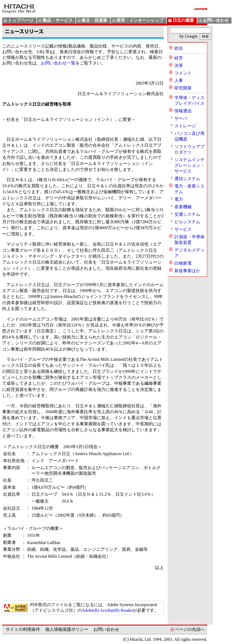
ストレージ (185, 126)
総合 (179, 48)
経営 (179, 58)
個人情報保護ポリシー (67, 629)
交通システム (187, 214)
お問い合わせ (106, 629)
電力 (179, 199)
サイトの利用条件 (23, 629)
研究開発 (183, 88)
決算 (179, 65)
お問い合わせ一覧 (58, 63)
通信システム (187, 179)
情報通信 (183, 111)
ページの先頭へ (190, 629)
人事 (179, 80)
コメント (183, 73)
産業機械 (183, 207)
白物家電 (183, 263)
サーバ (181, 118)
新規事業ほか (187, 271)
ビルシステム (187, 222)
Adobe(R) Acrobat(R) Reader (107, 610)
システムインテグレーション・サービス (189, 165)
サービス (183, 229)
